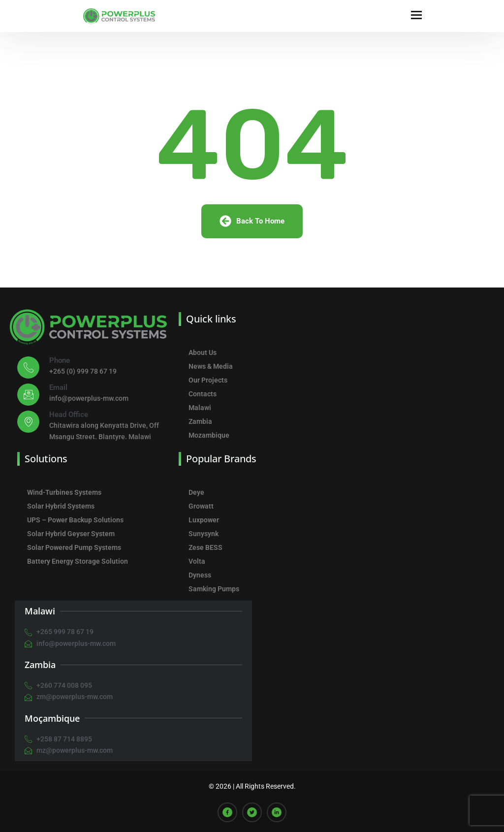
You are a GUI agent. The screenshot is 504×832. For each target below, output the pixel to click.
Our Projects (208, 380)
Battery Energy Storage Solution (78, 561)
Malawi (200, 408)
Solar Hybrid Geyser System (71, 534)
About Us (203, 352)
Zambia (200, 421)
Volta (197, 561)
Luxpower (204, 520)
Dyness (200, 575)
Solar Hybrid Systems (61, 506)
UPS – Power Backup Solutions (75, 520)
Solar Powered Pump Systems (74, 547)
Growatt (201, 506)
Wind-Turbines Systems (64, 492)
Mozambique (209, 435)
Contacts (203, 394)
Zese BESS (205, 547)
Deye (196, 492)
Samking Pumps (214, 589)
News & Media (211, 366)
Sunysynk (204, 534)
